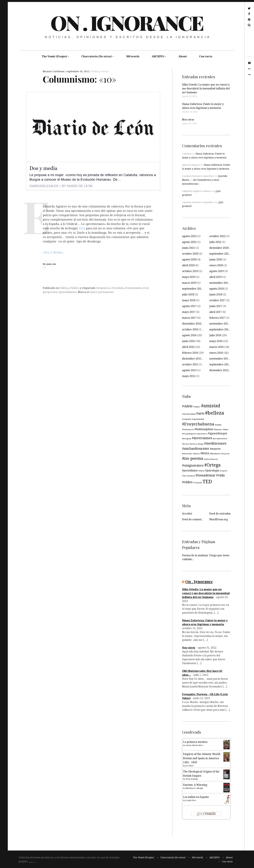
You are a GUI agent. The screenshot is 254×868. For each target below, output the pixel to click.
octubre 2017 (217, 300)
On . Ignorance (127, 23)
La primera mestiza (195, 742)
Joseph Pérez (191, 800)
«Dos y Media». (53, 252)
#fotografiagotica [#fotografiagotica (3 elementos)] (189, 434)
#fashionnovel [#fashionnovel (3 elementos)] (188, 430)
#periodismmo (68, 292)
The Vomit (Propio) (54, 56)
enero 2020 (216, 265)
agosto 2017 (189, 306)
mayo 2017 (189, 312)
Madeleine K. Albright (194, 788)
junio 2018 (216, 294)
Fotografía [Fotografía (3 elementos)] (198, 483)
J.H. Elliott (190, 766)
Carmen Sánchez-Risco (195, 745)
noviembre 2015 (219, 359)
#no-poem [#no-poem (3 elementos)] (225, 454)
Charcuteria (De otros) (96, 56)
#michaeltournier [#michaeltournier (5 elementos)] (196, 449)
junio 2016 (188, 341)
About (183, 56)
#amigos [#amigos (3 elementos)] (197, 407)
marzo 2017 (189, 318)
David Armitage (192, 779)
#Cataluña (118, 288)
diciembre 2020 (219, 248)
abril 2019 (216, 277)
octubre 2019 (190, 271)
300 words (133, 56)
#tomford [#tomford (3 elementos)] (191, 476)
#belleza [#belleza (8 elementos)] (215, 413)
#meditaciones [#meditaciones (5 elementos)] (215, 443)
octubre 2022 (217, 236)
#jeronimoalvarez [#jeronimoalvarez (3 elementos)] (220, 439)
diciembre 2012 (219, 370)
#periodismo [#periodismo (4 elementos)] (190, 471)
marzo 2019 (189, 283)
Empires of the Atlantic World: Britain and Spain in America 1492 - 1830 (202, 758)
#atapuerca (103, 288)
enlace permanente (101, 292)
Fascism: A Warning (195, 785)
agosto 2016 (189, 335)
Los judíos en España (196, 797)
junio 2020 (216, 260)
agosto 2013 (189, 370)
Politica (105, 71)
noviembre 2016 (219, 324)
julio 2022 (215, 242)
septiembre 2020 (220, 254)
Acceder (187, 514)
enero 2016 (216, 353)
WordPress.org (219, 519)
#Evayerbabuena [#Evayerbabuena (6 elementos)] (198, 424)
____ (31, 862)
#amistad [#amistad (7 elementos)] (211, 406)
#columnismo (133, 288)
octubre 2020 (190, 254)
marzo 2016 (216, 347)
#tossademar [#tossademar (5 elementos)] (205, 475)
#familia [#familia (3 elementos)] (218, 425)
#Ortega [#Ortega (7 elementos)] (212, 465)
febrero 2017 (217, 318)
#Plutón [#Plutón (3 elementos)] (201, 471)
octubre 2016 (190, 329)
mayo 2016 (216, 341)
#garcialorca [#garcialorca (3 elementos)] (202, 434)
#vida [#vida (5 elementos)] (220, 475)
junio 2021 (188, 248)
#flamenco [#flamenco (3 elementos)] (218, 430)
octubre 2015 (190, 364)
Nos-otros (188, 120)
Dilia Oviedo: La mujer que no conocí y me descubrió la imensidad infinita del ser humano (206, 89)
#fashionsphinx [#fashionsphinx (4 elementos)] (204, 429)
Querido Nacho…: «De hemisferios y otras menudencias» (205, 180)
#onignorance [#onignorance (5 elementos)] (193, 465)
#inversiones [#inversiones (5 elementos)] (202, 438)
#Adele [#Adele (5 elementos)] (187, 406)
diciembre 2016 (192, 324)
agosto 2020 (189, 260)
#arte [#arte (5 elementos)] (200, 413)
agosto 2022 (189, 242)
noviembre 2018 (219, 283)
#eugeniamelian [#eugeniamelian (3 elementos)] (198, 419)
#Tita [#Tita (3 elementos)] (184, 476)
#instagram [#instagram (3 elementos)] (187, 439)
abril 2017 (216, 312)
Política (95, 71)
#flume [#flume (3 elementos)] (226, 430)
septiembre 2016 (220, 329)
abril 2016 (188, 347)
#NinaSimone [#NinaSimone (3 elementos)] (215, 454)
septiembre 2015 (220, 364)
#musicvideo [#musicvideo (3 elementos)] (187, 454)
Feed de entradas (220, 514)
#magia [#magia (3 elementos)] (201, 444)
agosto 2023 (189, 236)
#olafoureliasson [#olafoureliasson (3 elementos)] (211, 459)
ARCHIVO (158, 56)
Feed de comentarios (195, 519)
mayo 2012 (189, 376)
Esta (83, 228)
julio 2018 (188, 294)
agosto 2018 (216, 289)
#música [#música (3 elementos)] (196, 454)
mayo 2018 (189, 300)
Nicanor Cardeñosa (54, 71)
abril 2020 (188, 265)
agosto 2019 (216, 271)
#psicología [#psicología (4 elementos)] (212, 471)
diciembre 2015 (192, 359)
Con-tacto (206, 56)
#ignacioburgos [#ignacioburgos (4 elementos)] (217, 433)
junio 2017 (216, 306)
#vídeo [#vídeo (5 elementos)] (187, 482)
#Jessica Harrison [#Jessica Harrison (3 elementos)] (190, 444)
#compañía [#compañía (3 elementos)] (187, 419)
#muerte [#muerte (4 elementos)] (215, 449)
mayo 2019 (189, 277)
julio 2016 (215, 335)
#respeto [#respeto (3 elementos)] (223, 471)
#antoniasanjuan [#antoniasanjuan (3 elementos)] (189, 414)
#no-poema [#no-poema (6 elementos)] (193, 458)
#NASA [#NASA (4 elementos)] (205, 453)
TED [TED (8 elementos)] (207, 482)
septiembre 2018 (192, 289)
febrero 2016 (190, 353)
